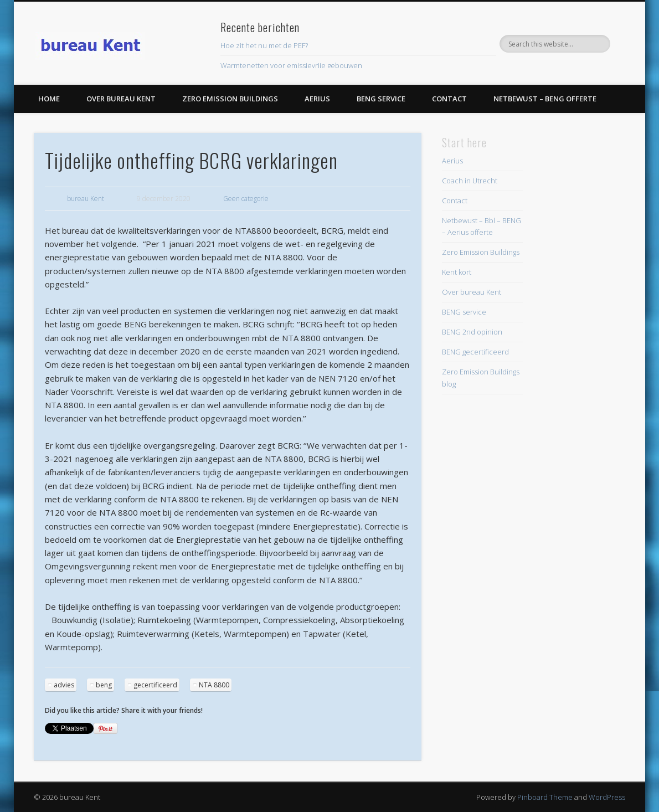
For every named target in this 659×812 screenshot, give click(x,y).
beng (104, 685)
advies (64, 685)
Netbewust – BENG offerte (545, 99)
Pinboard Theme (545, 797)
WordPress (607, 797)
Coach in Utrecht (470, 181)
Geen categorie (246, 199)
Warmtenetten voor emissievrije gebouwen (291, 65)
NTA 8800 (214, 685)
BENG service (381, 99)
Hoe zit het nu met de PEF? (264, 45)
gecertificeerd (155, 685)
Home (49, 99)
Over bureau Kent (121, 99)
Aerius (317, 99)
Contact (449, 99)
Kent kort (457, 272)
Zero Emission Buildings (230, 99)
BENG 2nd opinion (472, 332)
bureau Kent (86, 199)
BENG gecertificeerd (475, 352)
